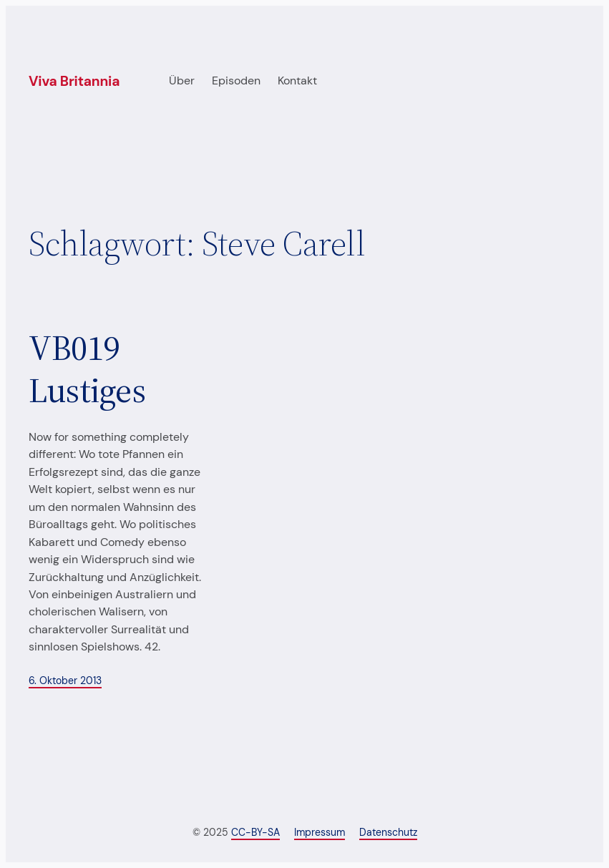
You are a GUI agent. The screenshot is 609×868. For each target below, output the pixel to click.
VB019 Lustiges (87, 369)
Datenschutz (388, 832)
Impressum (320, 832)
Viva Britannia (74, 81)
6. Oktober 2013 (65, 681)
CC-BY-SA (255, 832)
